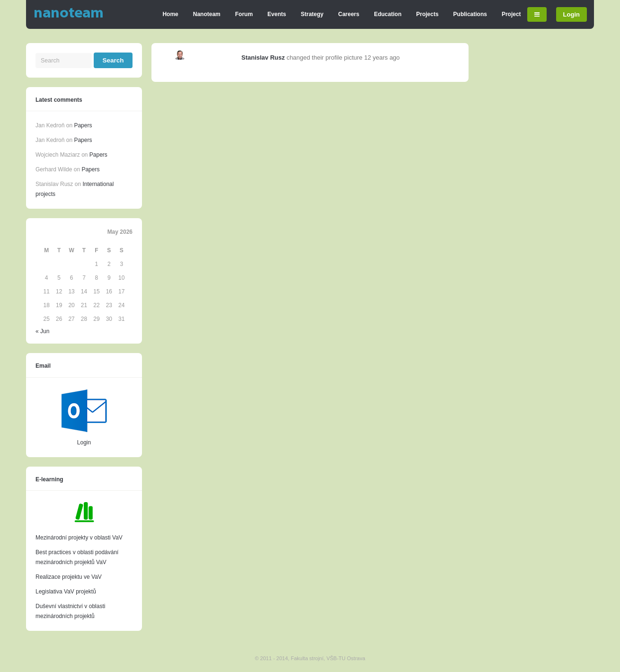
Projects (427, 14)
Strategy (312, 14)
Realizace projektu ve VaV (69, 577)
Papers (83, 125)
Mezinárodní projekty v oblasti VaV (79, 538)
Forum (244, 14)
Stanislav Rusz (263, 57)
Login (571, 14)
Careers (349, 14)
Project (511, 14)
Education (388, 14)
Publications (470, 14)
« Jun (42, 331)
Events (277, 14)
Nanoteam (207, 14)
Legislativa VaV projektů (66, 592)
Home (170, 14)
